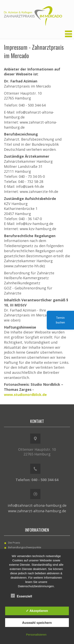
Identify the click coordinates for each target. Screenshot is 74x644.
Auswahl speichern (37, 623)
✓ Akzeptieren (37, 611)
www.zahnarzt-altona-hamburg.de (37, 511)
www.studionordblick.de (25, 395)
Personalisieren (36, 635)
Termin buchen (60, 320)
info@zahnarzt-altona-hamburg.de (37, 505)
